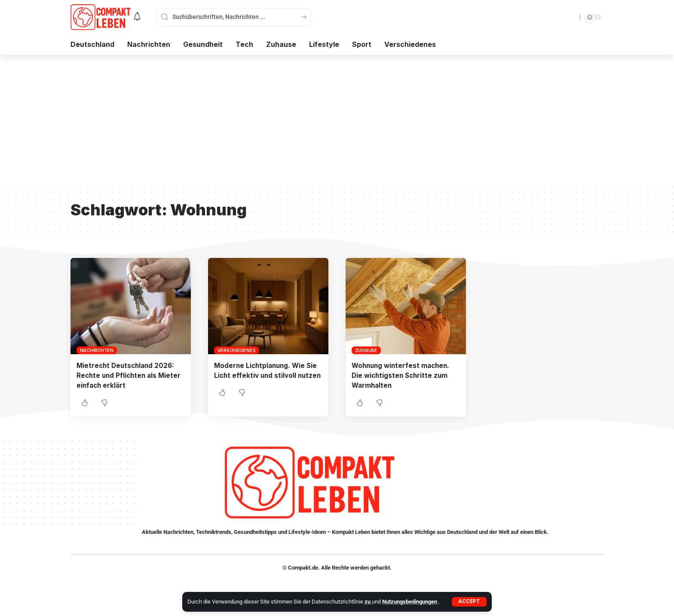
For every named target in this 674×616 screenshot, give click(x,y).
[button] (469, 602)
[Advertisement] (337, 119)
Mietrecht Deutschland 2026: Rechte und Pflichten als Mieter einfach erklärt (130, 375)
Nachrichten (97, 350)
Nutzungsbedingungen (410, 602)
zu (368, 602)
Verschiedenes (237, 350)
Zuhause (366, 350)
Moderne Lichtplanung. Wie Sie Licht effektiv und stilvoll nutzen (268, 375)
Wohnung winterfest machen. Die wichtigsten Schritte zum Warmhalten (403, 375)
